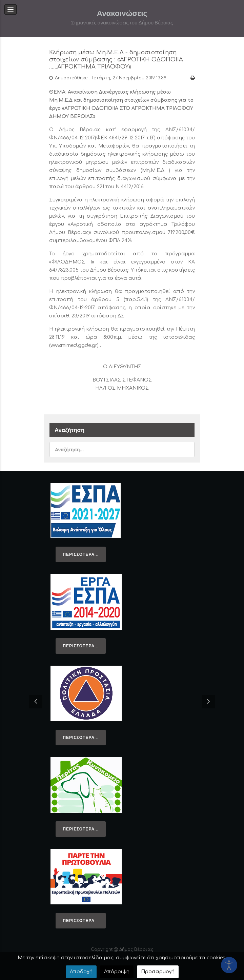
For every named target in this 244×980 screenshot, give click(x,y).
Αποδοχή (81, 972)
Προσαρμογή (158, 972)
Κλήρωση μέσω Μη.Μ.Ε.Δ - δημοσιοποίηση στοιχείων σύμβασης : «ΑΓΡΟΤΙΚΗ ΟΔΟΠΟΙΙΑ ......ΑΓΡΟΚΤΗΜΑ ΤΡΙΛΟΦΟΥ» (116, 59)
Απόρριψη (117, 972)
